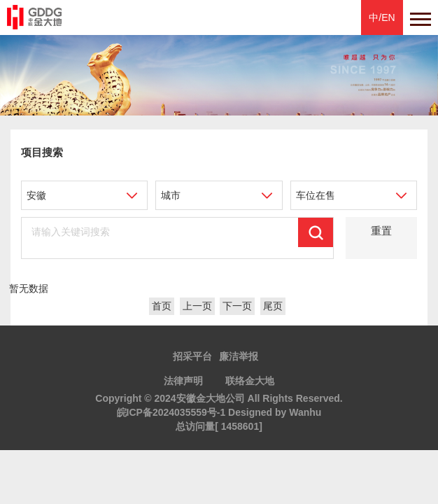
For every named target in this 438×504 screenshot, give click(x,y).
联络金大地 (250, 381)
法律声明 (183, 381)
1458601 (240, 426)
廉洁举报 (239, 356)
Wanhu (305, 412)
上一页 (197, 306)
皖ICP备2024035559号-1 (171, 412)
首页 (162, 306)
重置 (381, 231)
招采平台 (192, 356)
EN (388, 17)
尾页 (273, 306)
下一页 (237, 306)
